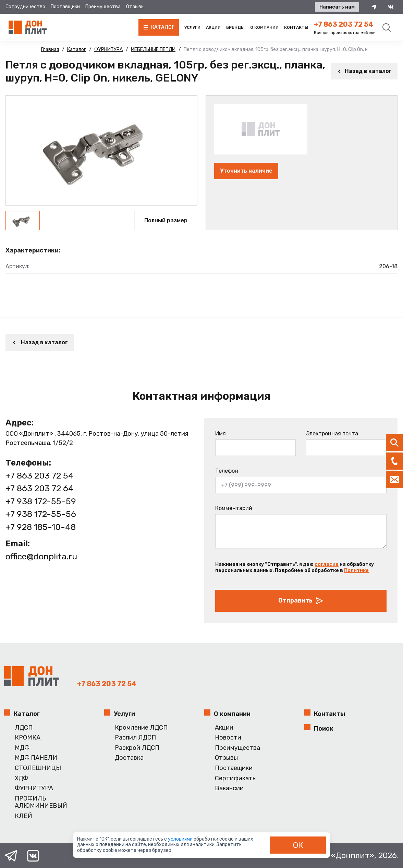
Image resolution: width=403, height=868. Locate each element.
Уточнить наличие (246, 171)
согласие (327, 564)
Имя (221, 433)
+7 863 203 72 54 (344, 24)
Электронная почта (332, 433)
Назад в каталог (364, 71)
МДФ (22, 748)
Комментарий (234, 508)
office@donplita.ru (41, 556)
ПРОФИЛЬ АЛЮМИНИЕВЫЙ (41, 802)
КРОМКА (28, 738)
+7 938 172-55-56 (41, 514)
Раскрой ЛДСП (137, 748)
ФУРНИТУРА (34, 788)
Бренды (235, 27)
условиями (181, 839)
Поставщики (65, 7)
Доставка (129, 758)
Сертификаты (236, 778)
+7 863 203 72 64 (40, 488)
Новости (228, 738)
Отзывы (135, 7)
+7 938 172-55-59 (41, 501)
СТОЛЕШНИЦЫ (38, 768)
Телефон (227, 471)
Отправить (301, 601)
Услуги (192, 27)
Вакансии (229, 788)
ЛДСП (24, 728)
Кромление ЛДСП (141, 728)
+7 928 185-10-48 (41, 527)
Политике (356, 571)
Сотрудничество (25, 7)
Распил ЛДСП (135, 738)
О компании (264, 27)
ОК (298, 845)
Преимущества (103, 7)
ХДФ (21, 778)
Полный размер (166, 220)
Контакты (296, 27)
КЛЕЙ (23, 816)
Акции (213, 27)
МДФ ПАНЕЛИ (36, 758)
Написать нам (337, 7)
